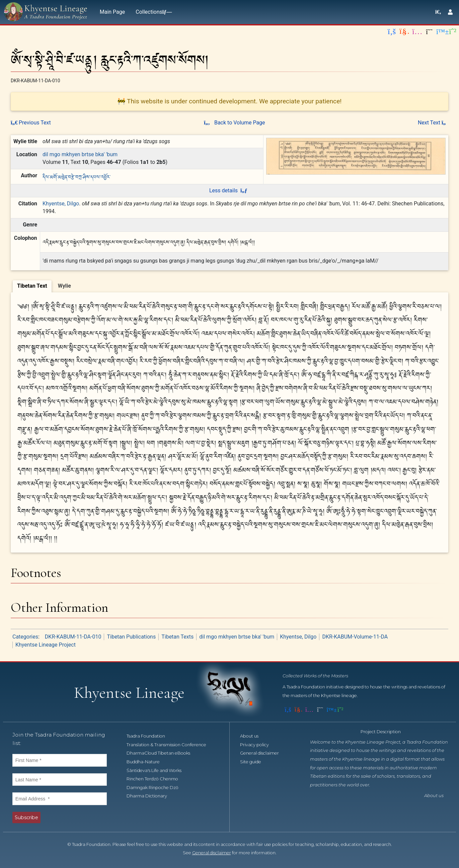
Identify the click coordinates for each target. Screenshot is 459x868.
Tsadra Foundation (149, 736)
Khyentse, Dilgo (61, 204)
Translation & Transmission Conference (170, 745)
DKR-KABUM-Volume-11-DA (355, 637)
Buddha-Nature (147, 762)
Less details (228, 190)
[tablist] (229, 285)
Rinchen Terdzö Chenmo (156, 779)
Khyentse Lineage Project (46, 645)
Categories (25, 637)
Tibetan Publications (131, 637)
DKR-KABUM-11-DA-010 (73, 637)
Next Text (433, 123)
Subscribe (26, 817)
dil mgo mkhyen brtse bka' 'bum (80, 154)
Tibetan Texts (177, 637)
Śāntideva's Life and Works (158, 770)
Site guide (254, 762)
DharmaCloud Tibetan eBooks (162, 753)
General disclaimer (263, 753)
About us (253, 736)
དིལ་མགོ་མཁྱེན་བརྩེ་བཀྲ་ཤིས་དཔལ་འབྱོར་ (76, 176)
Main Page (112, 12)
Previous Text (31, 123)
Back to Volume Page (234, 123)
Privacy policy (258, 745)
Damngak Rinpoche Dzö (156, 788)
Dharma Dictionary (150, 796)
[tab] (32, 286)
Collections (152, 12)
